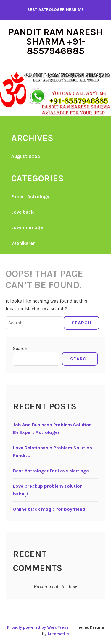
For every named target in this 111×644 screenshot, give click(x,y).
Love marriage (27, 227)
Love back (22, 212)
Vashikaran (23, 243)
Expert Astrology (30, 197)
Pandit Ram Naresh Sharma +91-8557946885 (56, 42)
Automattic (58, 634)
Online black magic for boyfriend (49, 509)
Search (20, 348)
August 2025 (26, 156)
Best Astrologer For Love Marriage (51, 471)
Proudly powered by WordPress (38, 627)
